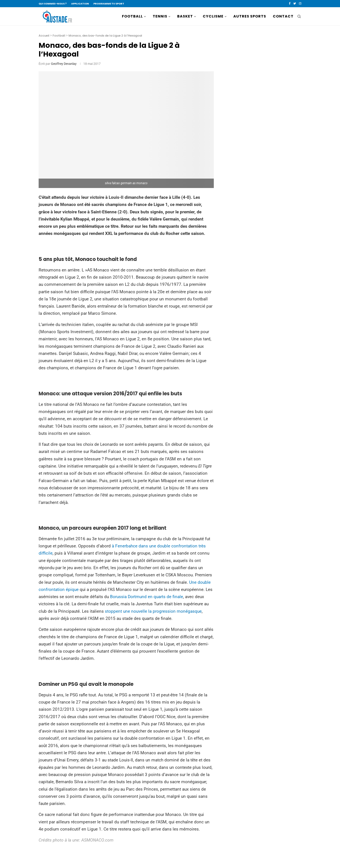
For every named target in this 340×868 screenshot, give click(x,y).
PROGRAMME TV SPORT (109, 4)
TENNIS (160, 16)
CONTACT (283, 16)
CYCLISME (213, 16)
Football (59, 36)
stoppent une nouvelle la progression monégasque (153, 611)
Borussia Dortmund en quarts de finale (147, 597)
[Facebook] (290, 4)
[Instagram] (300, 4)
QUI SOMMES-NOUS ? (53, 4)
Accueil (44, 36)
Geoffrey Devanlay (64, 64)
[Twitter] (295, 4)
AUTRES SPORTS (250, 16)
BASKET (185, 16)
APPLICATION (80, 4)
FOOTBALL (132, 16)
